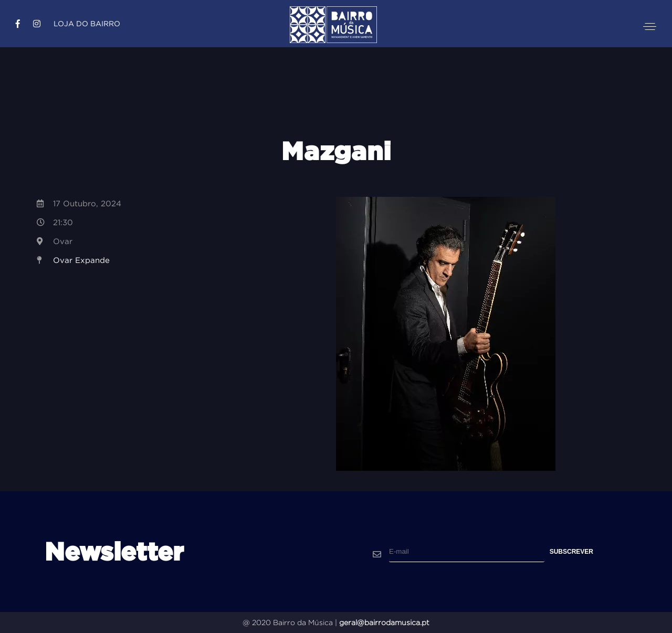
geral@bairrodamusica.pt (384, 623)
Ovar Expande (81, 260)
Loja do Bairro (87, 24)
